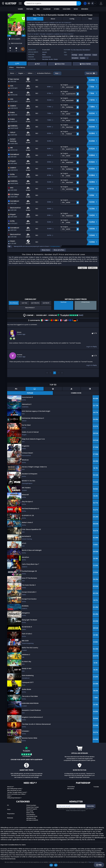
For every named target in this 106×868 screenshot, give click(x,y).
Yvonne (19, 355)
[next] (24, 36)
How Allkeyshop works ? (15, 789)
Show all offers (59, 250)
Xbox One (79, 50)
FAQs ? (9, 796)
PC (8, 805)
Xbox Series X (86, 50)
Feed (90, 19)
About (53, 19)
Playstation (11, 814)
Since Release (14, 303)
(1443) (70, 315)
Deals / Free (30, 813)
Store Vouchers (31, 805)
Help (99, 865)
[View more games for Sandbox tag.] (83, 59)
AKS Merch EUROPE (32, 820)
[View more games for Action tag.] (81, 56)
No (56, 865)
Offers (11, 67)
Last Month (46, 303)
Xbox (9, 809)
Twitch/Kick (71, 787)
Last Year (24, 303)
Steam (56, 59)
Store (12, 73)
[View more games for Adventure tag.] (88, 56)
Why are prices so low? (14, 790)
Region (21, 73)
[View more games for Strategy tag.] (75, 56)
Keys (57, 73)
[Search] (79, 3)
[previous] (9, 36)
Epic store (45, 59)
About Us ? (11, 787)
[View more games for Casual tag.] (95, 56)
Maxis (44, 54)
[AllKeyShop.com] (9, 3)
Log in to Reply (92, 347)
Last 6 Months (35, 303)
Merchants (71, 789)
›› (62, 373)
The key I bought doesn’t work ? (17, 792)
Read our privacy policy (95, 862)
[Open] (20, 3)
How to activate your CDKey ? (17, 794)
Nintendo (10, 818)
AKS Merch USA (31, 818)
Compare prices (55, 246)
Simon (19, 332)
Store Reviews (31, 815)
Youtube (96, 787)
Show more (46, 250)
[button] (101, 3)
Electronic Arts (47, 57)
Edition (30, 73)
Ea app (51, 59)
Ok (51, 865)
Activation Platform (44, 73)
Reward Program (32, 809)
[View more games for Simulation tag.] (75, 59)
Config (72, 19)
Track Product (30, 308)
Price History (21, 67)
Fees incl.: (90, 73)
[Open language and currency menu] (90, 3)
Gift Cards (30, 811)
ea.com (45, 52)
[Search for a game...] (53, 3)
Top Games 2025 (32, 816)
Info (35, 19)
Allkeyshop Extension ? (14, 798)
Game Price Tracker (33, 807)
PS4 (75, 50)
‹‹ (47, 373)
